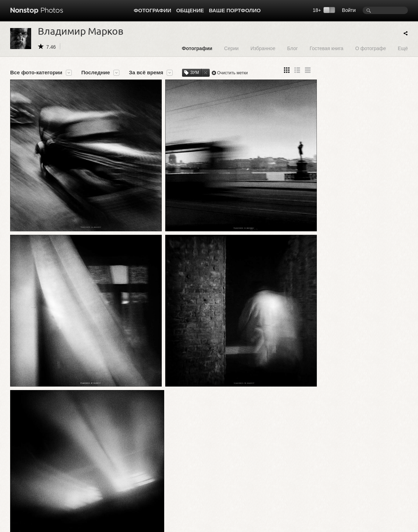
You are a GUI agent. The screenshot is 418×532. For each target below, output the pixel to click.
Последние (96, 73)
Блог (292, 48)
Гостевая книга (326, 48)
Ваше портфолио (235, 10)
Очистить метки (232, 73)
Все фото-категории (36, 73)
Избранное (263, 48)
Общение (190, 10)
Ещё (403, 48)
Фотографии (152, 10)
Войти (349, 10)
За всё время (146, 73)
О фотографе (371, 48)
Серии (231, 48)
